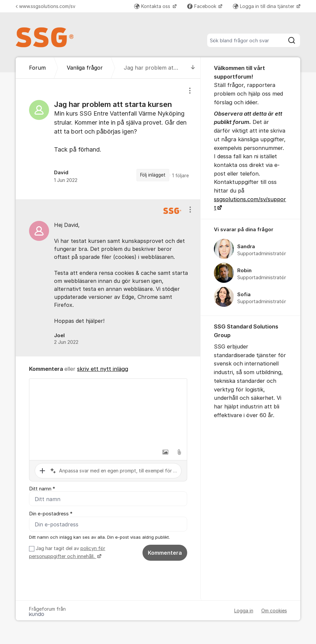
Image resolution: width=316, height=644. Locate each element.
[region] (108, 139)
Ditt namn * (42, 489)
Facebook (202, 6)
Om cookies (274, 611)
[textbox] (108, 412)
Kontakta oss (153, 6)
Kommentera (165, 553)
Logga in (244, 611)
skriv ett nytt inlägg (103, 369)
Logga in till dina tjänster (264, 6)
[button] (165, 452)
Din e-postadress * (51, 514)
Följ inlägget (153, 175)
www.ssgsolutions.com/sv (46, 6)
